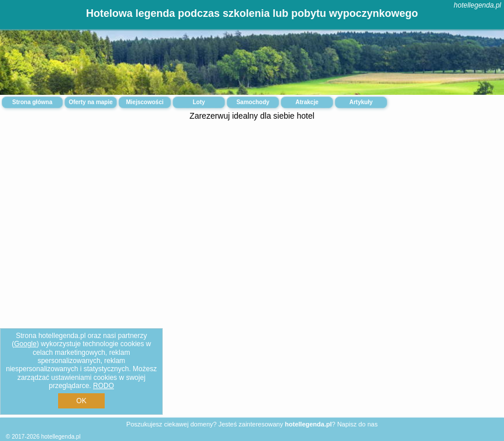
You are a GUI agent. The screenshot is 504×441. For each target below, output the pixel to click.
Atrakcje (307, 102)
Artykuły (361, 102)
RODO (103, 386)
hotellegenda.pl (478, 5)
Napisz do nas (358, 424)
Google (25, 344)
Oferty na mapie (91, 102)
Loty (199, 102)
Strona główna (32, 102)
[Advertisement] (252, 218)
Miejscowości (145, 102)
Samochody (253, 102)
